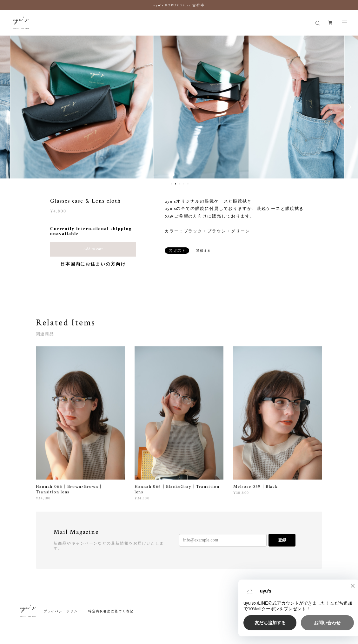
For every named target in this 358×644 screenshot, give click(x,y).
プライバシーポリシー (63, 611)
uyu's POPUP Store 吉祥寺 (179, 5)
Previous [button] (10, 107)
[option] (179, 107)
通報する (204, 251)
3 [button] (180, 184)
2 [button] (176, 184)
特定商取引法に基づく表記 (111, 611)
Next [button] (348, 107)
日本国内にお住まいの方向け (93, 264)
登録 (282, 540)
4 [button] (184, 184)
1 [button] (171, 184)
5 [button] (188, 184)
